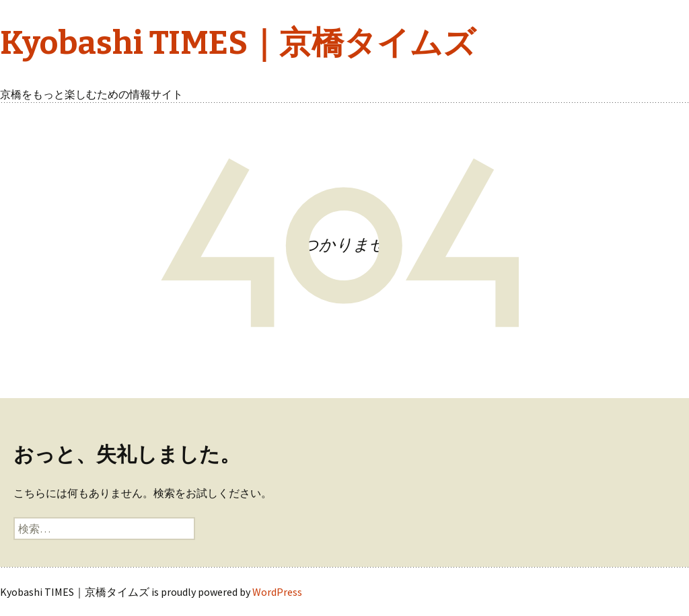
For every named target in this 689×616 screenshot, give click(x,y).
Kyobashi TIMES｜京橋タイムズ (238, 43)
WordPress (277, 592)
